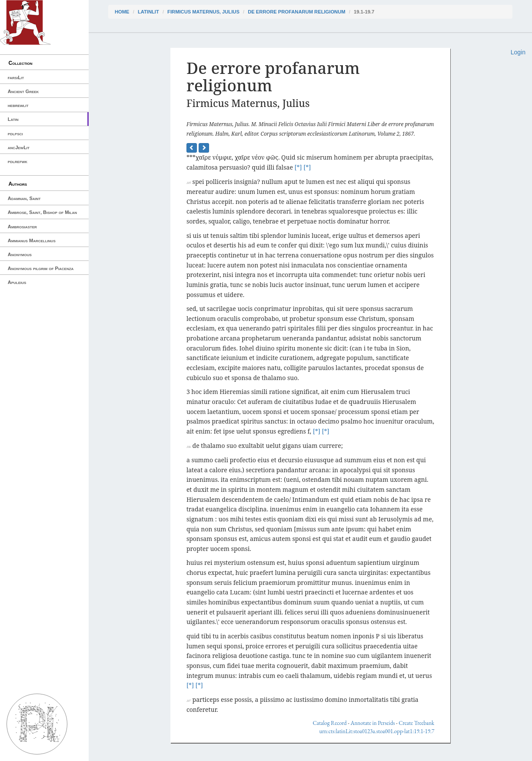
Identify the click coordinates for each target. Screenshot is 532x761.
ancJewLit (19, 147)
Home (122, 12)
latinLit (148, 12)
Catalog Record (330, 723)
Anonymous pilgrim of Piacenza (41, 268)
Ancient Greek (23, 91)
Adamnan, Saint (24, 198)
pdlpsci (15, 134)
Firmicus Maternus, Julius (203, 12)
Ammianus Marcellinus (32, 240)
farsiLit (16, 77)
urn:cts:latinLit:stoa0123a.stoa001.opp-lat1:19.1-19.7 (377, 731)
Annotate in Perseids (372, 723)
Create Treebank (416, 723)
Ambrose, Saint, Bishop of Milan (42, 212)
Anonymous (20, 254)
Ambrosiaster (22, 227)
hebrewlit (18, 105)
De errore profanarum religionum (296, 12)
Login (518, 52)
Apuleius (17, 282)
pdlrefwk (18, 161)
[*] (298, 167)
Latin (13, 119)
